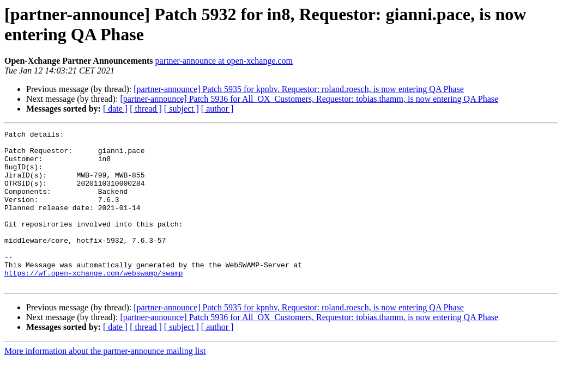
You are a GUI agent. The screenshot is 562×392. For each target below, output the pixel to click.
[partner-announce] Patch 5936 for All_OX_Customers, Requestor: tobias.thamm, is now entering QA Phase (309, 99)
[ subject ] (182, 109)
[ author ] (217, 109)
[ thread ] (146, 109)
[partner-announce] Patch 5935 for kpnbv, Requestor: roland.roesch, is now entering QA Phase (299, 89)
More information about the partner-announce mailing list (105, 382)
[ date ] (115, 109)
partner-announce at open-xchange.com (224, 61)
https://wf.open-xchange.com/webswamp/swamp (94, 302)
